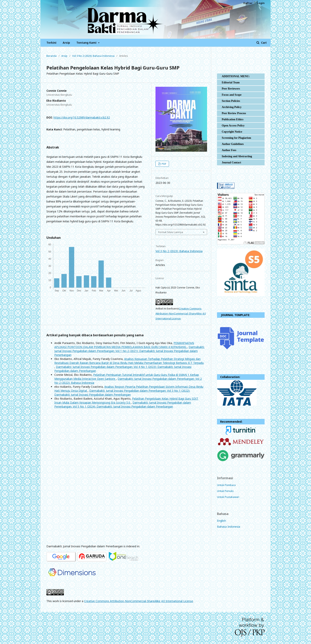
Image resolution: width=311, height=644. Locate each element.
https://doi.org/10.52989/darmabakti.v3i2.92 (82, 117)
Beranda (51, 56)
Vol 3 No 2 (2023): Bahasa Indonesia (93, 56)
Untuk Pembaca (226, 485)
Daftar (248, 3)
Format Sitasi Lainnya (171, 232)
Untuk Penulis (225, 491)
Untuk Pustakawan (228, 497)
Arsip (66, 43)
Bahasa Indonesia (229, 527)
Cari (263, 43)
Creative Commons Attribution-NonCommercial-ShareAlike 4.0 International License (181, 313)
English (221, 521)
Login (261, 3)
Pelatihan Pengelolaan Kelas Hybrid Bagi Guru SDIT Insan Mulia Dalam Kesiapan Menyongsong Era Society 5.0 (126, 401)
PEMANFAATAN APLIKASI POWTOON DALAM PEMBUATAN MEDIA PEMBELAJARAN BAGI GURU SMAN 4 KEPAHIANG (124, 345)
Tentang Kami (87, 43)
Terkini (51, 43)
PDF (164, 164)
